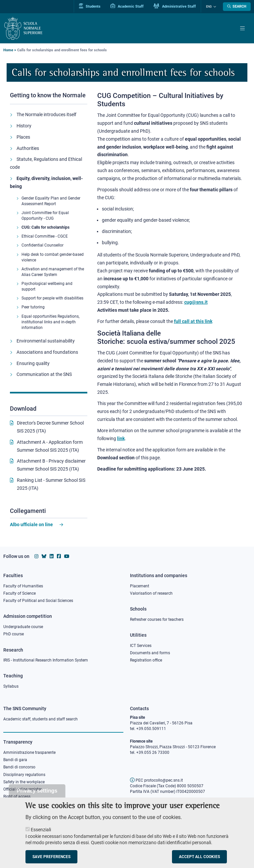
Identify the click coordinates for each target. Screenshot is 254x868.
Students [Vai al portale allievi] (90, 6)
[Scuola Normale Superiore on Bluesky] (44, 556)
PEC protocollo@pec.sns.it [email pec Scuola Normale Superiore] (156, 780)
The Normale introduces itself (46, 114)
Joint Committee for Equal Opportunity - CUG (45, 216)
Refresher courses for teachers (157, 619)
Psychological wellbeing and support (47, 286)
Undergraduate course (23, 627)
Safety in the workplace (24, 782)
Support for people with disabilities (52, 298)
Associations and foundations (47, 352)
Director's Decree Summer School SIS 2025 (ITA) (50, 427)
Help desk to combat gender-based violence (53, 257)
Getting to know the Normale (48, 95)
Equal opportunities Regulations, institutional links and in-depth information (50, 322)
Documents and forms (150, 653)
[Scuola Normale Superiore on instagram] (36, 556)
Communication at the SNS (44, 374)
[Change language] (214, 7)
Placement (140, 586)
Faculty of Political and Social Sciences (38, 601)
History (24, 126)
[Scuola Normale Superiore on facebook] (59, 556)
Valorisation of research (151, 593)
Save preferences (51, 861)
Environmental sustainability (46, 341)
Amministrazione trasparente (29, 753)
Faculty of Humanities (23, 586)
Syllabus (11, 686)
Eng (209, 7)
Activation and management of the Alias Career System (53, 272)
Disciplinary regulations (24, 775)
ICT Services (141, 646)
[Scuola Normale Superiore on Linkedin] (52, 556)
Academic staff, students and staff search (41, 719)
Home (8, 50)
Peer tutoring (33, 307)
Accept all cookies (199, 861)
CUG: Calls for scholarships (45, 227)
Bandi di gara (15, 760)
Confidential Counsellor (42, 245)
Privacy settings (37, 795)
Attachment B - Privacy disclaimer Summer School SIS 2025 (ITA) (51, 465)
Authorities (28, 148)
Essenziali (41, 834)
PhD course (14, 634)
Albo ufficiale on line (31, 525)
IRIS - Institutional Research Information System (46, 660)
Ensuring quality (33, 363)
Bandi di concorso (19, 767)
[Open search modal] (237, 7)
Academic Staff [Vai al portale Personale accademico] (127, 6)
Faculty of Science (20, 593)
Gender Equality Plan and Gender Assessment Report (51, 201)
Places (23, 137)
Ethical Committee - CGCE (45, 236)
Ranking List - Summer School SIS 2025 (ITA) (51, 484)
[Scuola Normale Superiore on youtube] (67, 556)
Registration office (146, 660)
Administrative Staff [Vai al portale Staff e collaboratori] (175, 6)
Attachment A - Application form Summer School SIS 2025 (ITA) (50, 446)
